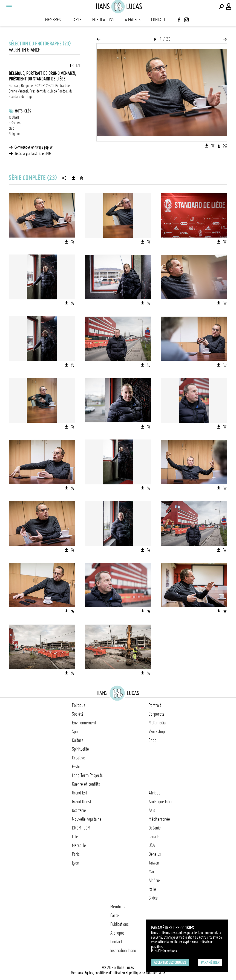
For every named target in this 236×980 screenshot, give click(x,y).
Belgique (15, 134)
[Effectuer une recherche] (221, 7)
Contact (158, 20)
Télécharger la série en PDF (33, 154)
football (14, 117)
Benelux (155, 854)
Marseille (79, 845)
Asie (152, 810)
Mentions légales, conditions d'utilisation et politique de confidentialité (118, 973)
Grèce (153, 898)
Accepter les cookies (170, 962)
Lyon (76, 863)
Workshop (157, 732)
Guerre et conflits (86, 784)
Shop (152, 740)
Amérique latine (161, 802)
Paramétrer (210, 962)
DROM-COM (81, 828)
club (11, 128)
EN (78, 65)
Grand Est (80, 793)
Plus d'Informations (164, 951)
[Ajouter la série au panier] (81, 178)
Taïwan (154, 863)
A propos (133, 20)
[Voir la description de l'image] (219, 146)
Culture (78, 740)
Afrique (155, 793)
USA (152, 845)
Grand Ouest (82, 802)
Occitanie (79, 810)
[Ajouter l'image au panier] (213, 146)
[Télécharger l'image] (207, 146)
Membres (53, 20)
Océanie (155, 828)
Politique (79, 705)
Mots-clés (23, 111)
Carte (77, 20)
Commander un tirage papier (34, 147)
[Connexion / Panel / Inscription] (229, 7)
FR (72, 65)
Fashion (78, 767)
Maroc (153, 872)
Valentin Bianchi (25, 50)
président (15, 123)
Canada (154, 837)
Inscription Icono (123, 950)
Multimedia (157, 723)
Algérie (154, 880)
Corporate (157, 714)
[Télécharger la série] (74, 178)
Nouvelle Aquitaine (87, 819)
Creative (79, 758)
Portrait (155, 705)
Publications (103, 20)
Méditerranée (159, 819)
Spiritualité (80, 749)
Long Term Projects (87, 775)
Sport (76, 732)
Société (78, 714)
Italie (152, 889)
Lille (75, 837)
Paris (76, 854)
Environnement (84, 723)
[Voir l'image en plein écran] (225, 146)
